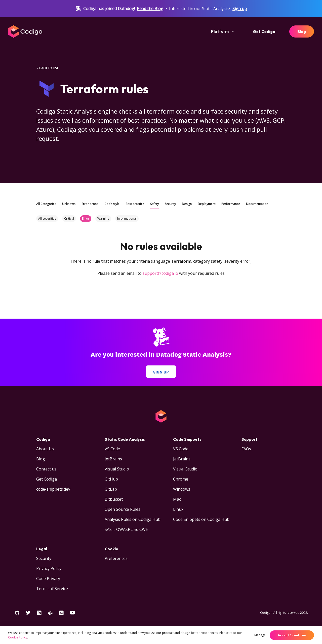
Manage (260, 635)
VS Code (112, 449)
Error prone (90, 204)
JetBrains (113, 459)
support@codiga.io (160, 273)
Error (86, 218)
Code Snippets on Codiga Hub (201, 519)
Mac (177, 499)
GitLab (111, 489)
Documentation (257, 204)
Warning (103, 218)
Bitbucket (114, 499)
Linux (178, 509)
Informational (127, 218)
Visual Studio (117, 469)
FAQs (246, 449)
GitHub (111, 479)
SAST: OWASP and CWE (126, 529)
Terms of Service (52, 589)
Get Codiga (264, 31)
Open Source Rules (123, 509)
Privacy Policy (49, 568)
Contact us (46, 469)
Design (187, 204)
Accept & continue (292, 635)
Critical (69, 218)
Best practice (135, 204)
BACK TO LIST (47, 68)
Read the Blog (150, 9)
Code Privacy (48, 579)
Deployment (207, 204)
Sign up (240, 9)
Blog (302, 31)
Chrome (181, 479)
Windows (182, 489)
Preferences (116, 558)
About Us (45, 449)
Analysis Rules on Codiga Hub (133, 519)
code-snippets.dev (53, 489)
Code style (112, 204)
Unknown (69, 204)
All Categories (46, 204)
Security (170, 204)
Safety (154, 204)
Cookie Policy (18, 637)
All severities (47, 218)
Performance (231, 204)
